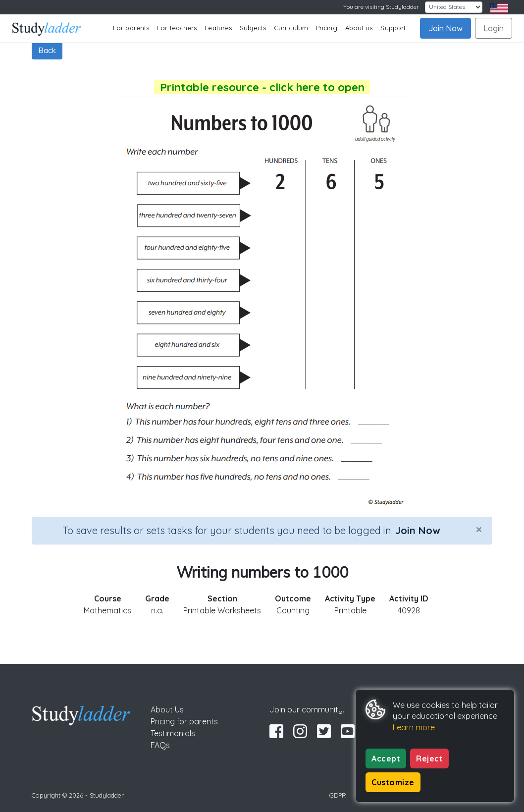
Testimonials (173, 733)
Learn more (414, 727)
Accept (386, 758)
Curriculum (291, 28)
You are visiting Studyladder (381, 7)
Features (218, 28)
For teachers (177, 28)
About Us (167, 709)
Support (393, 28)
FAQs (160, 745)
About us (359, 28)
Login (494, 28)
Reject (429, 758)
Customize (393, 782)
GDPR (338, 795)
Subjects (253, 28)
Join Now (445, 28)
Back (47, 50)
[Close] (479, 529)
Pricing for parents (184, 721)
